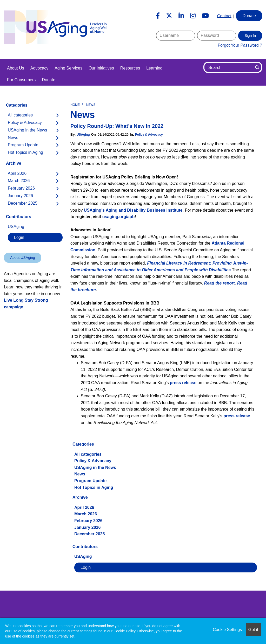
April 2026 (84, 507)
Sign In (250, 36)
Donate (49, 80)
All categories (88, 454)
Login (86, 567)
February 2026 (88, 521)
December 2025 (89, 534)
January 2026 (87, 527)
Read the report (220, 283)
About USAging (23, 258)
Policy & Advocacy (149, 135)
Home (75, 105)
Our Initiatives (101, 68)
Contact (224, 16)
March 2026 (86, 514)
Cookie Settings (227, 630)
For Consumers (21, 80)
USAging (83, 135)
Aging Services (68, 68)
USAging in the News (95, 468)
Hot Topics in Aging (94, 487)
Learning (154, 68)
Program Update (90, 481)
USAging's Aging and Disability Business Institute (133, 210)
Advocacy (39, 68)
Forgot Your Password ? (240, 45)
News (91, 105)
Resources (130, 68)
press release (183, 383)
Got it (253, 630)
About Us (16, 68)
